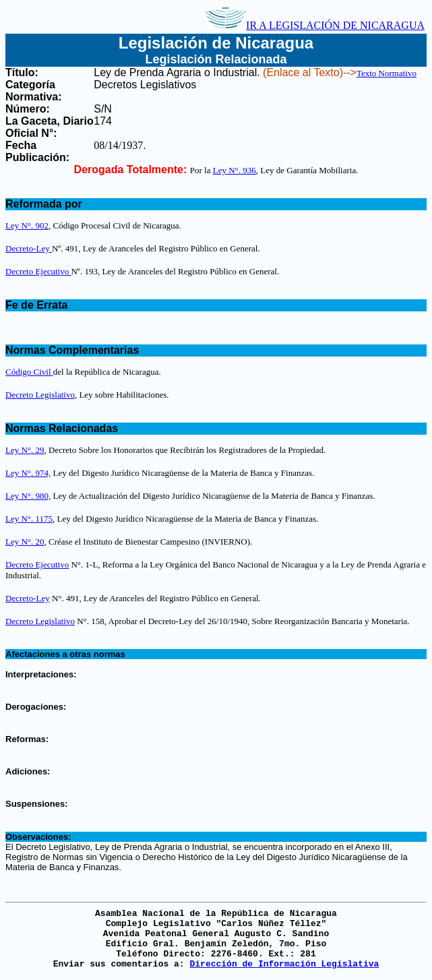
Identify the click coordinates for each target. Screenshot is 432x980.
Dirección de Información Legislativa (284, 964)
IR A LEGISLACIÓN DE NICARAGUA (315, 25)
